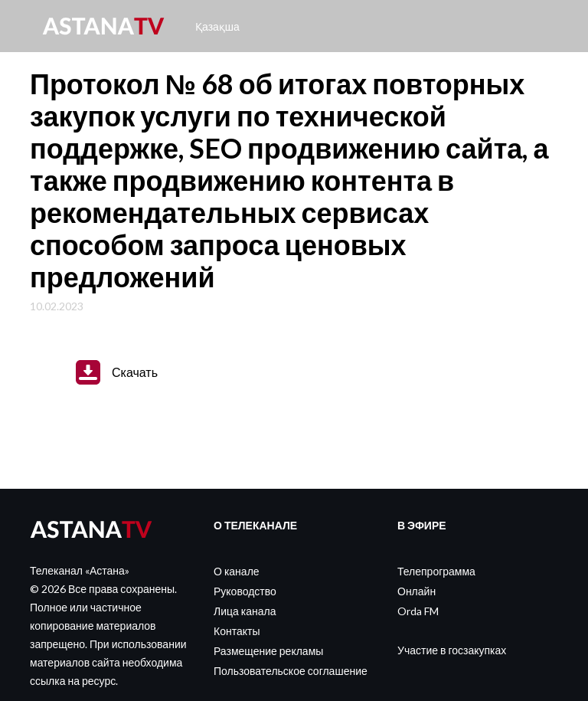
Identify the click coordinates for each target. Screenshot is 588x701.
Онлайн (416, 591)
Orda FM (418, 611)
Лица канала (245, 611)
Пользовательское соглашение (291, 671)
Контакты (237, 631)
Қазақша (217, 26)
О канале (237, 571)
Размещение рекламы (268, 651)
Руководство (245, 591)
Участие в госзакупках (452, 650)
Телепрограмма (436, 571)
